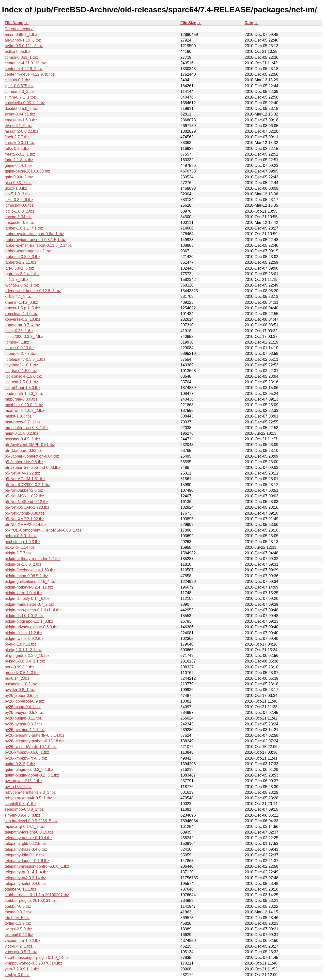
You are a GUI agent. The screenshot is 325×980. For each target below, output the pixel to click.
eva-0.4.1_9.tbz (18, 126)
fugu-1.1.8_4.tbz (19, 160)
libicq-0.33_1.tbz (19, 331)
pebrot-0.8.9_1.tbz (21, 536)
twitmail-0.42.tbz (19, 935)
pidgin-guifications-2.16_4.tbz (30, 582)
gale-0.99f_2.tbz (19, 177)
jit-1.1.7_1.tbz (16, 280)
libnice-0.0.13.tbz (20, 348)
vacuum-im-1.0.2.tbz (23, 941)
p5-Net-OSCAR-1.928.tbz (27, 507)
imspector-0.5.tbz (20, 223)
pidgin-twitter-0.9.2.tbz (24, 639)
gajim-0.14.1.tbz (19, 166)
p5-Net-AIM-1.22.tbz (22, 473)
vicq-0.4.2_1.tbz (19, 946)
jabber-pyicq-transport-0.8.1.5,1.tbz (35, 240)
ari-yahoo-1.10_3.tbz (23, 40)
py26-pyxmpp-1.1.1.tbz (25, 730)
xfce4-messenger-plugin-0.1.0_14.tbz (37, 958)
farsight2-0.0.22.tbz (22, 131)
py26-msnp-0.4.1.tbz (23, 707)
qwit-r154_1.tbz (18, 787)
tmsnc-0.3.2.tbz (18, 912)
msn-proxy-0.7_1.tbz (23, 422)
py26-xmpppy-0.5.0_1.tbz (27, 752)
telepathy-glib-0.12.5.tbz (26, 843)
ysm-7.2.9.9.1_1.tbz (22, 969)
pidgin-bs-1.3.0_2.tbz (23, 564)
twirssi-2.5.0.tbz (18, 929)
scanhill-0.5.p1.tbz (21, 804)
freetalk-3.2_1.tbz (20, 154)
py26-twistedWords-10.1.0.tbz (31, 747)
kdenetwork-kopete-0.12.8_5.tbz (33, 291)
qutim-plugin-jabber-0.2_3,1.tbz (32, 775)
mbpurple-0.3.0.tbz (21, 399)
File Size (188, 23)
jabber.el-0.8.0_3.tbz (23, 257)
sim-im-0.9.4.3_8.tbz (23, 815)
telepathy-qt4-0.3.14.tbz (25, 878)
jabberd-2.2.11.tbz (21, 262)
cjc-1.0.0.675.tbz (19, 86)
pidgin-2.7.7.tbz (18, 553)
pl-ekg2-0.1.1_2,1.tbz (23, 650)
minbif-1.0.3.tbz (18, 416)
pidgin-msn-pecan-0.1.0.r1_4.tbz (33, 610)
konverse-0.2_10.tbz (23, 319)
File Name (14, 23)
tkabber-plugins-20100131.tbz (31, 901)
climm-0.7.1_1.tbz (20, 97)
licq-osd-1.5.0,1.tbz (21, 382)
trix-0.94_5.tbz (17, 918)
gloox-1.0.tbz (16, 188)
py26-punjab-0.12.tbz (23, 718)
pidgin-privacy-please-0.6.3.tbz (31, 627)
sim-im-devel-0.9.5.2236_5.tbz (31, 821)
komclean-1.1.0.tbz (21, 314)
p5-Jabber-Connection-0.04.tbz (32, 456)
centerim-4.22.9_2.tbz (24, 69)
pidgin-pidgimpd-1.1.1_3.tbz (29, 621)
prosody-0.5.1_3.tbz (22, 673)
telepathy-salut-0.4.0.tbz (26, 884)
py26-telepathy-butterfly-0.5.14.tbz (35, 735)
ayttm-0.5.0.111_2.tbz (24, 46)
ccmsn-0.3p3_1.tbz (21, 57)
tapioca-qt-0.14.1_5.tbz (25, 827)
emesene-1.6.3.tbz (21, 120)
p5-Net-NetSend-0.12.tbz (27, 502)
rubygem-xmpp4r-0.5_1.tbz (28, 798)
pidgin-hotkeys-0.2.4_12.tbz (29, 587)
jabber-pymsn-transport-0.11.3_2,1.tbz (38, 245)
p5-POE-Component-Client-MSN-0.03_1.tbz (43, 530)
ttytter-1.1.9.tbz (18, 923)
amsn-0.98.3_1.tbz (21, 35)
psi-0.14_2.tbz (17, 678)
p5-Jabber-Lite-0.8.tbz (24, 462)
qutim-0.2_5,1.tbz (20, 764)
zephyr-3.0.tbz (17, 975)
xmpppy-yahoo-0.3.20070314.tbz (33, 963)
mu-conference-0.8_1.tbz (27, 428)
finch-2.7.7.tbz (17, 137)
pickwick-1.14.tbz (20, 547)
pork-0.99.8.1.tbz (19, 667)
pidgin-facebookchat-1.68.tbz (30, 570)
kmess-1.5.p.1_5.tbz (22, 308)
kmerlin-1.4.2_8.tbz (21, 302)
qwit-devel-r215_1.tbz (23, 781)
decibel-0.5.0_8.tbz (21, 108)
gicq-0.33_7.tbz (18, 183)
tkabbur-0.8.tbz (18, 906)
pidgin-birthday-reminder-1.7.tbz (33, 559)
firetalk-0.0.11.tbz (20, 143)
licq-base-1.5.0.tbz (21, 371)
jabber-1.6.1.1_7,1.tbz (24, 228)
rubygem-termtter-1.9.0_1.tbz (30, 792)
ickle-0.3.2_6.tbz (19, 200)
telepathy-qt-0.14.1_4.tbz (26, 872)
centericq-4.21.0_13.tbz (25, 63)
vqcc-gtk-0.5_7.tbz (21, 952)
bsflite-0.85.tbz (17, 51)
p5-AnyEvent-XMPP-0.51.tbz (30, 445)
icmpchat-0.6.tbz (19, 205)
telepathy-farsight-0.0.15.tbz (29, 832)
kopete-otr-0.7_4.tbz (22, 325)
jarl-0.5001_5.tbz (19, 268)
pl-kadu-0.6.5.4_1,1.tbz (25, 661)
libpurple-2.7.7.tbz (20, 353)
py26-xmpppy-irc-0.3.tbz (26, 758)
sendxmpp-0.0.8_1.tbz (24, 809)
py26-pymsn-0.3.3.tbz (24, 724)
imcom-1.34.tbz (18, 217)
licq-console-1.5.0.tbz (23, 376)
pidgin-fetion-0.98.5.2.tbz (26, 576)
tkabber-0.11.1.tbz (21, 889)
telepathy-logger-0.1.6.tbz (27, 861)
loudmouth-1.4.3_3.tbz (24, 394)
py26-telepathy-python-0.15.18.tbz (35, 741)
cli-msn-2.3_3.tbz (20, 92)
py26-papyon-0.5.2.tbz (24, 713)
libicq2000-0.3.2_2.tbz (24, 337)
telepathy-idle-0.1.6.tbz (25, 855)
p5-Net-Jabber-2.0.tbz (24, 490)
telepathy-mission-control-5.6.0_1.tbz (37, 866)
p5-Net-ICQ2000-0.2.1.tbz (27, 485)
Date (249, 23)
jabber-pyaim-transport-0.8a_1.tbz (34, 234)
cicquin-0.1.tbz (17, 80)
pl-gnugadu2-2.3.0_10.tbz (27, 656)
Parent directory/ (19, 29)
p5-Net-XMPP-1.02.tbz (24, 519)
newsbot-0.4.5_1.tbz (22, 439)
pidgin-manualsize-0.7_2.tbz (29, 604)
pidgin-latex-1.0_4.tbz (23, 593)
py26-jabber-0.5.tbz (22, 696)
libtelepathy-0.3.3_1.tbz (25, 359)
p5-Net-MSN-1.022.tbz (24, 496)
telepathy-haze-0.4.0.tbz (26, 849)
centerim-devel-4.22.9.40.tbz (30, 74)
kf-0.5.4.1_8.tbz (18, 296)
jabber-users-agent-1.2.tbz (28, 251)
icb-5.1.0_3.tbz (18, 194)
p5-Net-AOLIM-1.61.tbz (25, 479)
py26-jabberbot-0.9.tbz (24, 701)
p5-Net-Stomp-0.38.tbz (25, 513)
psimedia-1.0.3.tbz (21, 684)
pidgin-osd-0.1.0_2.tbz (24, 616)
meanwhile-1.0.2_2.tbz (24, 411)
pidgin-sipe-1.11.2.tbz (23, 633)
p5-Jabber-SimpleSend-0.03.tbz (32, 468)
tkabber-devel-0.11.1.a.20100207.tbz (37, 895)
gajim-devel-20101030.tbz (27, 171)
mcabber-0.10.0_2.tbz (24, 405)
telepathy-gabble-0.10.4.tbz (29, 838)
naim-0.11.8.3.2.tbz (22, 433)
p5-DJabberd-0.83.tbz (24, 451)
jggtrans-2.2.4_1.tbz (22, 274)
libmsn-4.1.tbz (17, 342)
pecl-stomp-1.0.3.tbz (23, 542)
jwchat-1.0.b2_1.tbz (22, 285)
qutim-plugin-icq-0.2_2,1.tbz (29, 770)
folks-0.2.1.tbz (17, 149)
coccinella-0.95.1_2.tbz (25, 103)
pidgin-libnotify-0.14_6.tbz (27, 598)
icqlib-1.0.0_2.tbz (20, 211)
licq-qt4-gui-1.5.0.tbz (23, 388)
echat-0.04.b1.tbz (20, 114)
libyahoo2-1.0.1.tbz (21, 365)
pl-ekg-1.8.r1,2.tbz (21, 644)
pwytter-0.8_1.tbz (20, 690)
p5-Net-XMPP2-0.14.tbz (26, 525)
